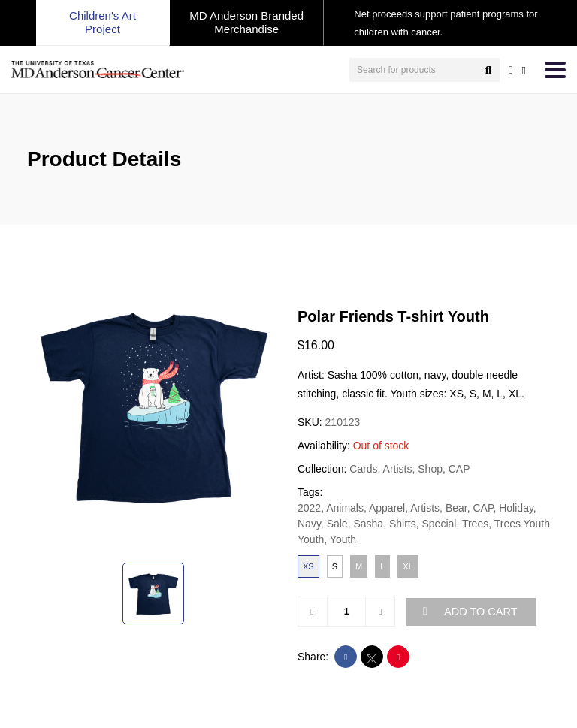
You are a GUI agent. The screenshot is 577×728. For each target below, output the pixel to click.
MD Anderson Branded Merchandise (246, 22)
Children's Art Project (103, 22)
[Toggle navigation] (555, 70)
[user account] (511, 70)
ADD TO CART (470, 612)
